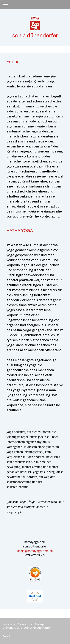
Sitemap (39, 624)
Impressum (9, 624)
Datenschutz (25, 624)
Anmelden (9, 636)
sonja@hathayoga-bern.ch (35, 551)
